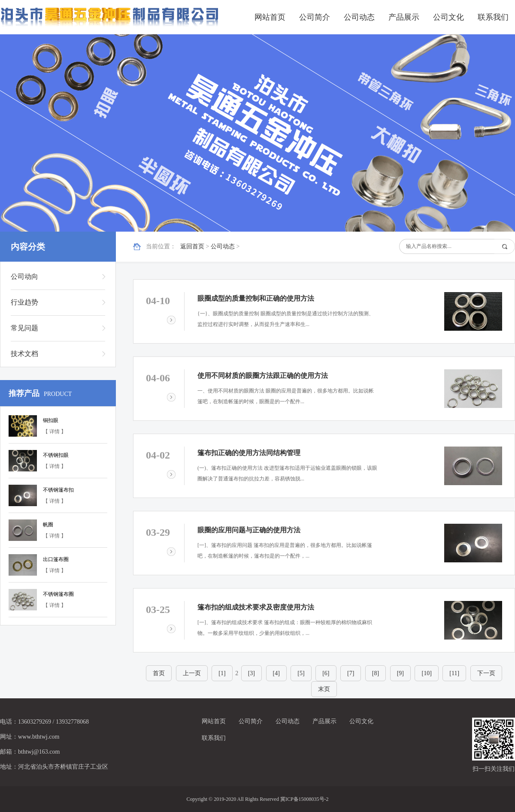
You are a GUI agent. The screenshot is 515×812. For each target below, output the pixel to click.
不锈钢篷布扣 (58, 490)
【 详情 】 (55, 432)
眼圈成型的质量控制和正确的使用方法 (256, 298)
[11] (454, 673)
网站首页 (270, 17)
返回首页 (192, 246)
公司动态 (359, 17)
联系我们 (493, 17)
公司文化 (448, 17)
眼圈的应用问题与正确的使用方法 (249, 530)
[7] (351, 673)
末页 (324, 689)
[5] (301, 673)
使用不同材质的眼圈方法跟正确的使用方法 (263, 376)
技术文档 (24, 354)
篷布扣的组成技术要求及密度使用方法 (256, 607)
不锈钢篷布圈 (58, 594)
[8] (376, 673)
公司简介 (315, 17)
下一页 (486, 673)
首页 (159, 673)
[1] (222, 673)
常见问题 (24, 328)
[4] (276, 673)
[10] (426, 673)
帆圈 (48, 525)
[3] (251, 673)
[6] (326, 673)
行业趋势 (24, 302)
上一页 (192, 673)
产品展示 (404, 17)
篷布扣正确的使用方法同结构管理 (249, 453)
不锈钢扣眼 (56, 455)
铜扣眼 (51, 420)
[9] (400, 673)
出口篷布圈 (56, 559)
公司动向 (24, 276)
